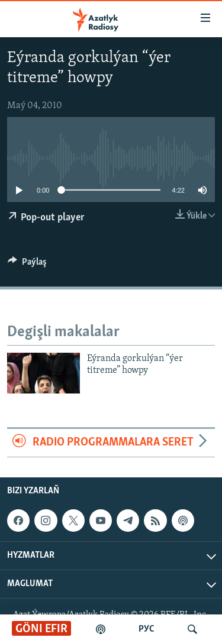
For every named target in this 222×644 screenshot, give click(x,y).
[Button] (27, 265)
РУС (147, 629)
